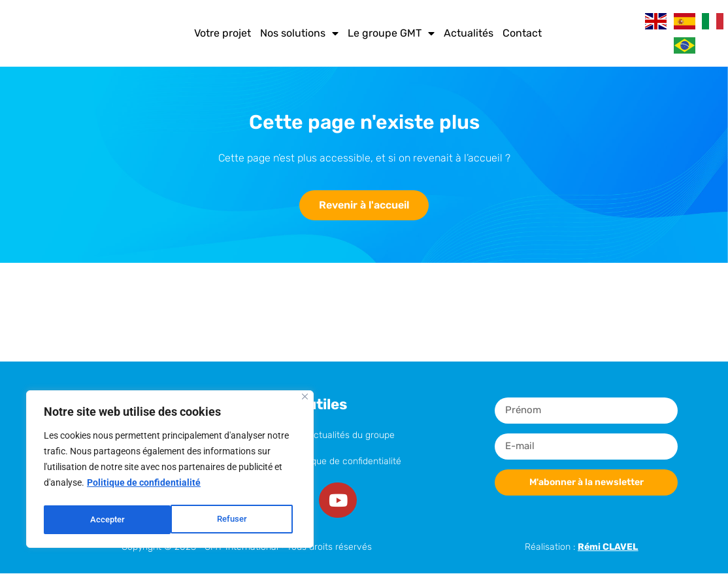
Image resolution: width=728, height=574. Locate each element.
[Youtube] (339, 501)
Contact (522, 33)
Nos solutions (299, 33)
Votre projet (223, 33)
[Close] (305, 401)
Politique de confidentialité (144, 487)
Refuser (105, 520)
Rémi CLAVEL (608, 548)
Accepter (233, 520)
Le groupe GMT (391, 33)
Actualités (469, 33)
